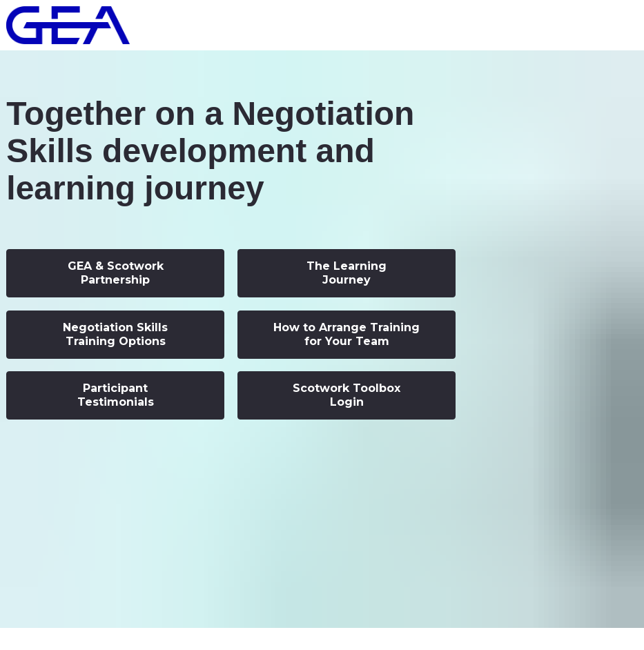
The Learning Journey (347, 273)
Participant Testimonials (116, 395)
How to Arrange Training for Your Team (347, 334)
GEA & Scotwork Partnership (116, 273)
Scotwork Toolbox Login (347, 395)
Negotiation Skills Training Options (115, 334)
